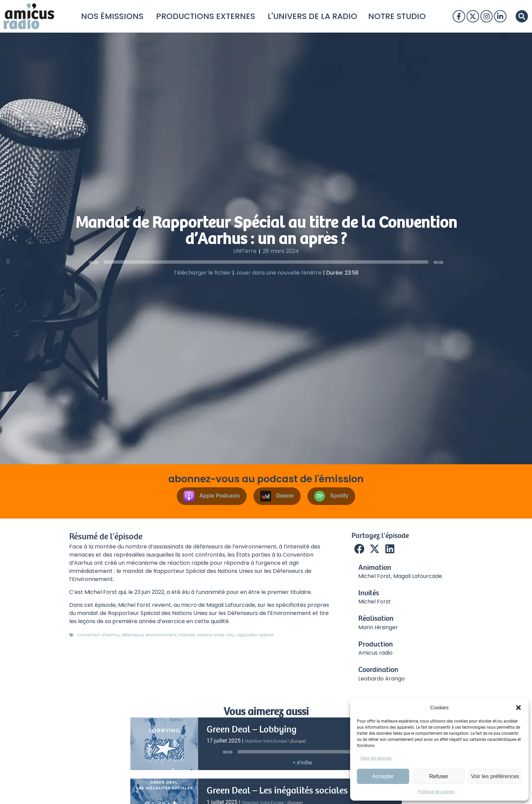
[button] (518, 708)
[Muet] (451, 262)
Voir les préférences (496, 776)
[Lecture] (81, 262)
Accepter (383, 776)
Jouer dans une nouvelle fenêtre (279, 273)
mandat (187, 635)
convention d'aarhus (98, 635)
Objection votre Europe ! (267, 741)
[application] (266, 262)
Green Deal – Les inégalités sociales (277, 790)
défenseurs (132, 635)
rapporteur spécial (255, 635)
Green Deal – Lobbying (252, 729)
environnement (161, 635)
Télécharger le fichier (202, 273)
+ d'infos (302, 763)
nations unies (211, 635)
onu (230, 635)
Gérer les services (376, 758)
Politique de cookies (436, 792)
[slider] (266, 262)
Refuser (440, 776)
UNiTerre (245, 251)
